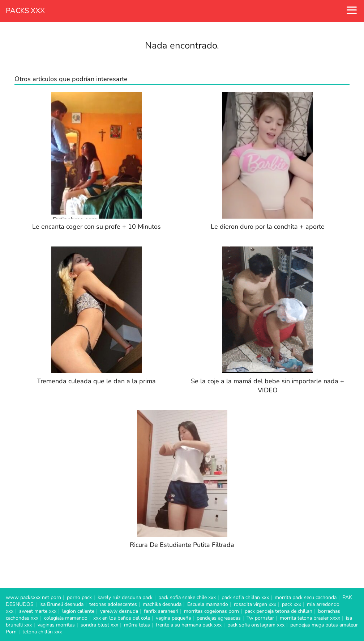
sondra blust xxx (99, 625)
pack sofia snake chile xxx (187, 597)
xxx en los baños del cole (122, 618)
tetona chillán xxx (42, 632)
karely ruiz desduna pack (125, 597)
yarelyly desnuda (119, 611)
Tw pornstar (260, 618)
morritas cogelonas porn (211, 611)
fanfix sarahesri (161, 611)
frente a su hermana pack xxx (189, 625)
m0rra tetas (137, 625)
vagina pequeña (173, 618)
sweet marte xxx (38, 611)
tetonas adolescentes (113, 604)
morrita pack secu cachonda (306, 597)
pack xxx (292, 604)
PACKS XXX (25, 11)
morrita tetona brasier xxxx (310, 618)
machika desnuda (162, 604)
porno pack (79, 597)
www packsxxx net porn (33, 597)
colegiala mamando (66, 618)
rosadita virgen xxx (255, 604)
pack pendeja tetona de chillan (279, 611)
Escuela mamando (208, 604)
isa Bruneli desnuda (61, 604)
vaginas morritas (56, 625)
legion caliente (78, 611)
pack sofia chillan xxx (245, 597)
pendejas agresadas (219, 618)
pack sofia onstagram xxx (256, 625)
